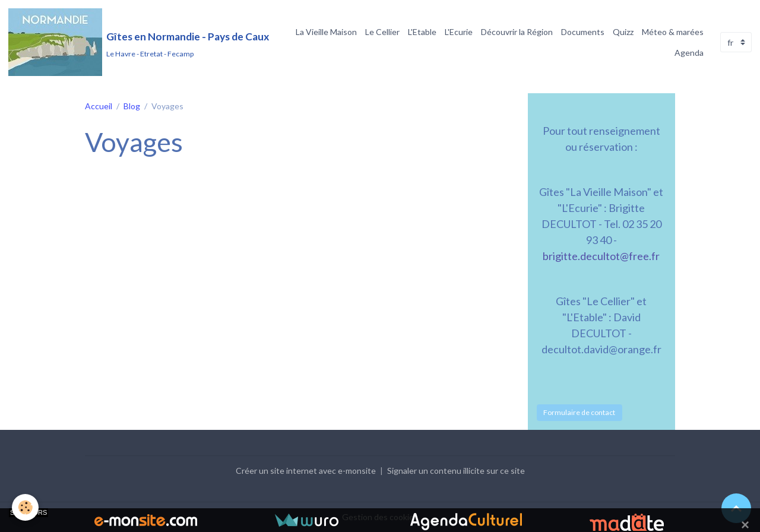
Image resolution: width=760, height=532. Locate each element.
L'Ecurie (459, 32)
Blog (132, 106)
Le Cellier (382, 32)
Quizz (623, 32)
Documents (583, 32)
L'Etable (422, 32)
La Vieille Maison (326, 32)
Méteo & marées (673, 32)
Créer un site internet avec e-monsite (306, 471)
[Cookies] (25, 507)
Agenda (689, 53)
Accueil (99, 106)
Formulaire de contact (579, 412)
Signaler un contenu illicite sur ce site (456, 471)
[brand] (135, 42)
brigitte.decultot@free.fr (601, 256)
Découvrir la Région (517, 32)
